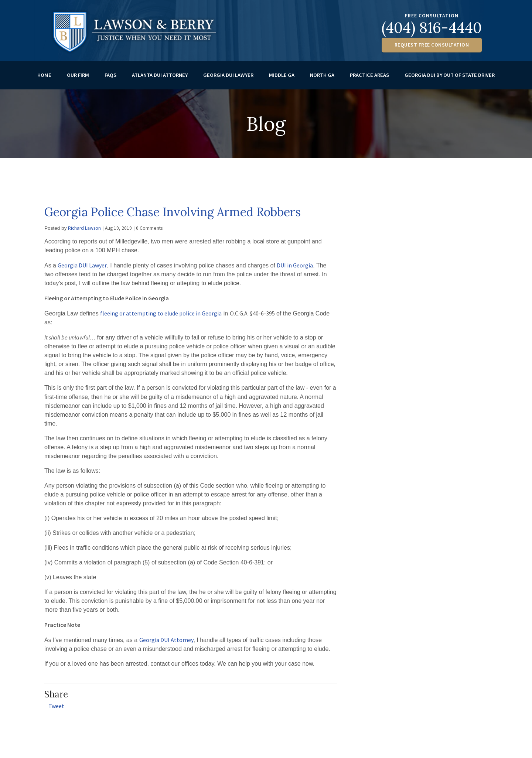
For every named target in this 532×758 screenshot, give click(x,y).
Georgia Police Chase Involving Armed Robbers (173, 216)
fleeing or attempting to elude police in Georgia (161, 317)
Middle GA (282, 79)
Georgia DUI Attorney (166, 643)
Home (44, 79)
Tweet (56, 710)
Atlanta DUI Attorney (160, 79)
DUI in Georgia (295, 269)
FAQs (110, 79)
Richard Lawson (84, 232)
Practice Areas (369, 79)
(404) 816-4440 (432, 28)
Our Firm (78, 79)
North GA (322, 79)
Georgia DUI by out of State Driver (450, 79)
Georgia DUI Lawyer (228, 79)
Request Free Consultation (432, 45)
